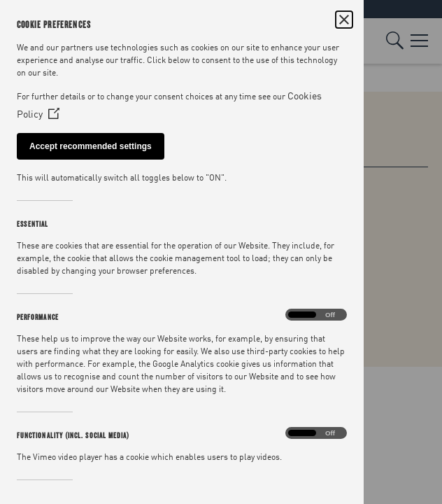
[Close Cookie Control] (344, 20)
